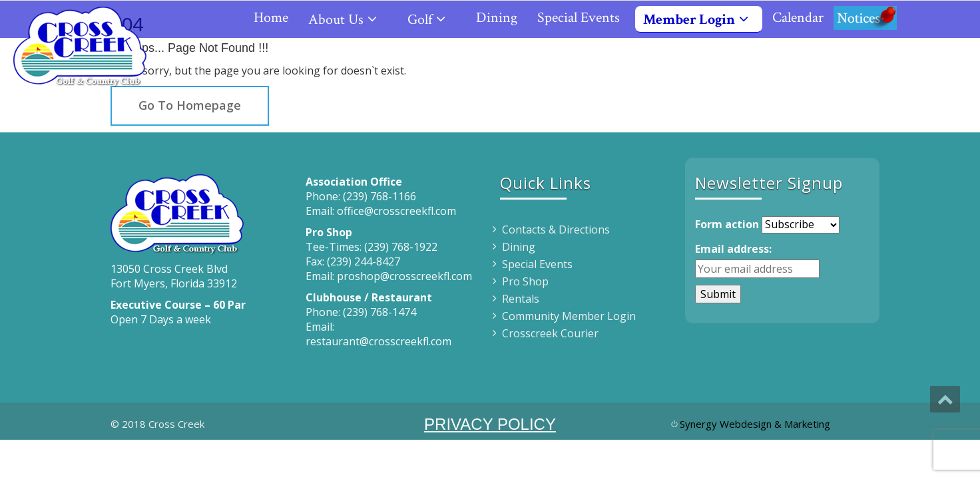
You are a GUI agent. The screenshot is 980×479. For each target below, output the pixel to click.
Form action (727, 224)
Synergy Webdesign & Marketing (755, 424)
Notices (865, 18)
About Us (348, 20)
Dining (497, 18)
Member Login (701, 20)
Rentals (521, 299)
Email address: (733, 249)
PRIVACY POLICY (490, 424)
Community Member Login (569, 316)
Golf (432, 20)
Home (271, 18)
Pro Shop (525, 281)
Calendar (798, 18)
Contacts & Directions (556, 230)
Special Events (579, 18)
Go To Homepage (190, 105)
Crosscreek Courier (550, 333)
